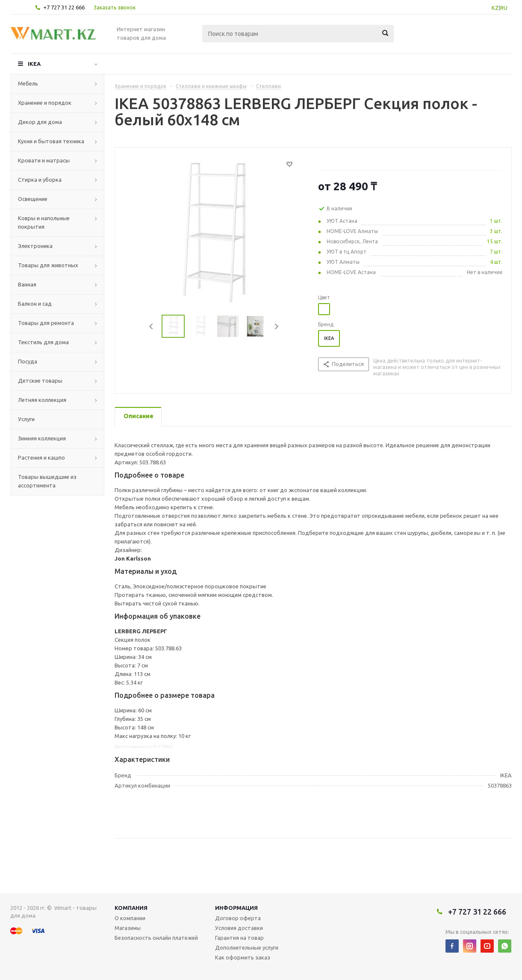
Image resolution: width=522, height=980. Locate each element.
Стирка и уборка (40, 180)
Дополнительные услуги (247, 948)
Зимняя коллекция (42, 438)
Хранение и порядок (45, 103)
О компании (130, 918)
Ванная (27, 284)
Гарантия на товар (239, 938)
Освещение (33, 199)
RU (504, 8)
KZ (495, 8)
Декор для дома (40, 122)
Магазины (128, 928)
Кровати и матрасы (44, 160)
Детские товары (40, 381)
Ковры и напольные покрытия (44, 222)
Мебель (28, 83)
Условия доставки (239, 928)
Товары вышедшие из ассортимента (47, 481)
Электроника (35, 246)
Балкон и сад (35, 304)
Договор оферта (238, 918)
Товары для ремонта (46, 323)
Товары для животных (48, 265)
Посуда (28, 361)
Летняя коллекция (42, 400)
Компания (131, 908)
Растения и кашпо (41, 458)
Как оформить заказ (243, 957)
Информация (236, 908)
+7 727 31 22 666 (64, 7)
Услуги (26, 419)
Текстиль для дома (43, 342)
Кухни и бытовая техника (51, 141)
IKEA (34, 64)
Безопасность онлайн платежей (156, 938)
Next (276, 326)
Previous (152, 326)
